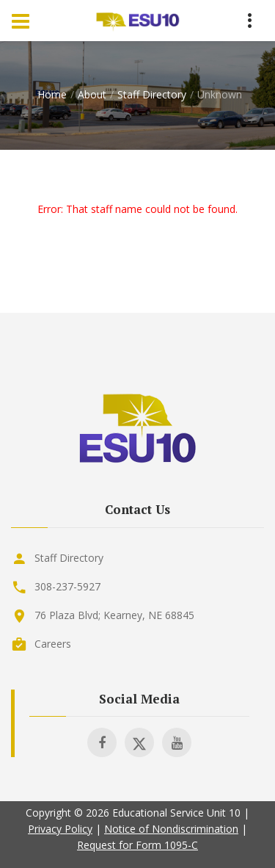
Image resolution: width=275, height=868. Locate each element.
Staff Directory (152, 94)
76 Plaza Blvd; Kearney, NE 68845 (114, 615)
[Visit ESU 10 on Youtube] (177, 742)
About (92, 94)
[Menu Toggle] (21, 21)
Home (52, 94)
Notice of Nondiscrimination (171, 829)
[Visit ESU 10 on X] (139, 742)
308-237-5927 (67, 586)
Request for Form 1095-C (137, 845)
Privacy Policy (60, 829)
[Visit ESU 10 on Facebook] (102, 742)
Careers (53, 644)
